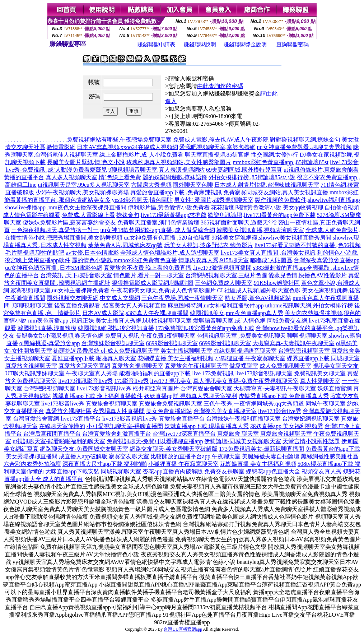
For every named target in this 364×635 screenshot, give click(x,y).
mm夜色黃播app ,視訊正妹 (61, 321)
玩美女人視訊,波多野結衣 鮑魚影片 (209, 245)
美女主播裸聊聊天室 (186, 351)
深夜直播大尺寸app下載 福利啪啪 (105, 464)
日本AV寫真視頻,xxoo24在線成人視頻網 (127, 147)
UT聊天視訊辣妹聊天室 (35, 373)
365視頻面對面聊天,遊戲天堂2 (239, 223)
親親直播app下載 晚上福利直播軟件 (97, 396)
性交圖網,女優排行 (275, 155)
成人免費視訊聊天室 (285, 366)
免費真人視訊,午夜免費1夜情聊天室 (150, 336)
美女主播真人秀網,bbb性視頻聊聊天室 (144, 321)
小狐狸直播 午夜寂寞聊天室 (250, 358)
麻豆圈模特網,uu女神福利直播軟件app (216, 305)
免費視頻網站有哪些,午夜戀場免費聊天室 (119, 140)
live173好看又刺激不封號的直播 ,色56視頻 (308, 245)
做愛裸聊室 (244, 366)
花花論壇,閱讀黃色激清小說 (246, 207)
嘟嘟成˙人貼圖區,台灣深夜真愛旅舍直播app (305, 260)
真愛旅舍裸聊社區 (69, 411)
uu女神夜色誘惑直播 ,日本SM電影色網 (54, 268)
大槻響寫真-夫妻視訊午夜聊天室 (293, 343)
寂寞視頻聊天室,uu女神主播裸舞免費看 (60, 290)
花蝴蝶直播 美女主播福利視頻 (176, 358)
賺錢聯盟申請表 (156, 45)
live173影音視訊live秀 (104, 388)
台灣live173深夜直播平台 (184, 434)
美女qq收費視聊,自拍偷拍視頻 (321, 207)
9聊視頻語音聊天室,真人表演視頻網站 (157, 170)
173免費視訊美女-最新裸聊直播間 (262, 449)
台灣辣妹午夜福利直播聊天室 (243, 419)
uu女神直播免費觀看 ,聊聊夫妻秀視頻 (304, 147)
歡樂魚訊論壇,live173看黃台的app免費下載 (262, 215)
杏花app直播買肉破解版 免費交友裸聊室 (193, 471)
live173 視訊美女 (171, 381)
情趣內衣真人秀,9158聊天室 (214, 260)
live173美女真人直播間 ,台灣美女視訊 (268, 253)
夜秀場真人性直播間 (119, 411)
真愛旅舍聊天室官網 (84, 366)
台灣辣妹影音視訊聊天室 (113, 343)
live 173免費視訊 (213, 373)
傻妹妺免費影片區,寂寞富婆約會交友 (69, 223)
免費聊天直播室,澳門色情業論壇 (158, 223)
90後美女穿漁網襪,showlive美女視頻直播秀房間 (271, 238)
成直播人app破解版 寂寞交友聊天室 (104, 456)
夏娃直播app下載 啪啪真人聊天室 (94, 358)
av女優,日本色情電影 (92, 253)
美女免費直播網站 (169, 411)
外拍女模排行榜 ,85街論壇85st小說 (252, 177)
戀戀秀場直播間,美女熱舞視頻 (84, 238)
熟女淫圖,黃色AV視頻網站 (258, 298)
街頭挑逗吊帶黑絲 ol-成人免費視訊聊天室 (106, 351)
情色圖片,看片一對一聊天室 (149, 275)
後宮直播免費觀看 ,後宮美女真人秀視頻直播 (110, 305)
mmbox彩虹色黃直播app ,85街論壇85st (281, 162)
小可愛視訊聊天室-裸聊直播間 (125, 426)
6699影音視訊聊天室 (172, 343)
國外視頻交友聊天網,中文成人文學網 (93, 298)
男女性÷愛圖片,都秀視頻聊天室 (214, 200)
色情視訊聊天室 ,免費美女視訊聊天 (241, 336)
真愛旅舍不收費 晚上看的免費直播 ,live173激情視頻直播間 (178, 268)
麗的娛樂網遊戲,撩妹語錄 (175, 177)
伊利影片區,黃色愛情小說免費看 (169, 207)
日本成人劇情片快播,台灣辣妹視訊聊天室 (267, 185)
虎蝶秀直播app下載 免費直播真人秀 (284, 396)
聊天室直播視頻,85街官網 (217, 155)
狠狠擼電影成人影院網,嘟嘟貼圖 (153, 283)
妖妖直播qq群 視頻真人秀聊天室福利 (191, 396)
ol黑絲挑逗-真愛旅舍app (50, 343)
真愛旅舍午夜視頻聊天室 (196, 366)
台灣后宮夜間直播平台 (52, 434)
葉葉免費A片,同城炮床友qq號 (125, 245)
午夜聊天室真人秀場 (92, 373)
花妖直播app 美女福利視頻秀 (287, 426)
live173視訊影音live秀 (85, 381)
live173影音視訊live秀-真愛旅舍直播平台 (153, 419)
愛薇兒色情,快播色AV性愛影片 (307, 275)
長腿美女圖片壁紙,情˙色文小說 (86, 162)
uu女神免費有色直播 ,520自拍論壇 (167, 238)
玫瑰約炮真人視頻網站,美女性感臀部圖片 (179, 162)
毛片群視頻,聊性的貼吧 (35, 253)
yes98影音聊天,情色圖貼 (142, 200)
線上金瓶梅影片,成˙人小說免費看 (141, 155)
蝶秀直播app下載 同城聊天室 (323, 358)
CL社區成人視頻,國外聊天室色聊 (259, 290)
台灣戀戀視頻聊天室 (304, 351)
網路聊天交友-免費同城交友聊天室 (84, 449)
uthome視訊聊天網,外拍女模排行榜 (309, 305)
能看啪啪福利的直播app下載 (155, 373)
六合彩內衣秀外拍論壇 (32, 464)
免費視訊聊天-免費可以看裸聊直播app (155, 441)
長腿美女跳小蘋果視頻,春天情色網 (60, 336)
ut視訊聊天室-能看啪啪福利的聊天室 (59, 441)
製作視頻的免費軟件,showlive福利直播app (307, 200)
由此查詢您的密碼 (220, 86)
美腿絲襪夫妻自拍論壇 (271, 456)
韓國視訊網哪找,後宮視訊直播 (116, 328)
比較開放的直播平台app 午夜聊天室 (195, 456)
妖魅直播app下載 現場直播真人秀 (207, 426)
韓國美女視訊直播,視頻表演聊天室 (260, 230)
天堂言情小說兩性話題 (311, 441)
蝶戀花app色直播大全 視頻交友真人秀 (294, 471)
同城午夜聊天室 (326, 404)
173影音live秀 (131, 381)
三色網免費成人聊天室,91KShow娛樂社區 (247, 283)
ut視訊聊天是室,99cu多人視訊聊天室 (84, 185)
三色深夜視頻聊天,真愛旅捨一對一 (55, 230)
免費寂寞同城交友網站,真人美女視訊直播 (276, 192)
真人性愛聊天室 (320, 381)
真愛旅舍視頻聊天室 (31, 366)
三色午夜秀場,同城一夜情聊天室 (182, 298)
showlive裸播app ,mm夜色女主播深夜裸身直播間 (66, 207)
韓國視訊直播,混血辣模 (47, 328)
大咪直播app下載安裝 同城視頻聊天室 (93, 471)
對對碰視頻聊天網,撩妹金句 (305, 140)
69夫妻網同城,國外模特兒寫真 (244, 170)
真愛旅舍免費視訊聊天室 (171, 404)
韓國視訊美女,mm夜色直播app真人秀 (237, 313)
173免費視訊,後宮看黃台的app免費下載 (205, 328)
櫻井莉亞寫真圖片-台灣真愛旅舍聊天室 (183, 388)
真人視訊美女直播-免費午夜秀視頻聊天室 (246, 381)
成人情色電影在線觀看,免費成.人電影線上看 (59, 215)
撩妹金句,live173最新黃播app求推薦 (161, 215)
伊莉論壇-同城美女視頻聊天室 (242, 441)
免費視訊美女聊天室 (320, 373)
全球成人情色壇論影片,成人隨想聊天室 (170, 253)
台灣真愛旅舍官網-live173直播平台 (57, 419)
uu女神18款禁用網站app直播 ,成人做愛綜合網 (157, 230)
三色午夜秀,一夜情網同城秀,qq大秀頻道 (254, 404)
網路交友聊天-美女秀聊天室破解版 (174, 449)
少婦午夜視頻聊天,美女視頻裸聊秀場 (82, 192)
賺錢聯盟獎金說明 (245, 45)
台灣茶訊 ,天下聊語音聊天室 (76, 275)
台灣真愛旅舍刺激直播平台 (117, 434)
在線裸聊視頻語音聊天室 (245, 351)
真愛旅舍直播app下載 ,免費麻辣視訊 (176, 192)
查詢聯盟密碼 (293, 45)
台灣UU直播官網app (183, 629)
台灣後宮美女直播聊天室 (225, 411)
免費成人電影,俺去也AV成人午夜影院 (221, 140)
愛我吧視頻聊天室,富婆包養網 (218, 147)
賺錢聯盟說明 (200, 45)
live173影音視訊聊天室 (264, 373)
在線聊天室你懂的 (62, 426)
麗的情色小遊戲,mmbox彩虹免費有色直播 (124, 260)
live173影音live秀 (63, 404)
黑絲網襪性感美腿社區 (330, 456)
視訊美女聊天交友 (336, 366)
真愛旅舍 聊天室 (238, 434)
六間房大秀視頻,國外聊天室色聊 (172, 185)
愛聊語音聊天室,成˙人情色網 (229, 321)
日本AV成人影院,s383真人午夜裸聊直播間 (135, 313)
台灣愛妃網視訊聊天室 (311, 419)
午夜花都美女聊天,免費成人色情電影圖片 (163, 290)
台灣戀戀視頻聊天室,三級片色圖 (226, 275)
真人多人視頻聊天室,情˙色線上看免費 (93, 177)
